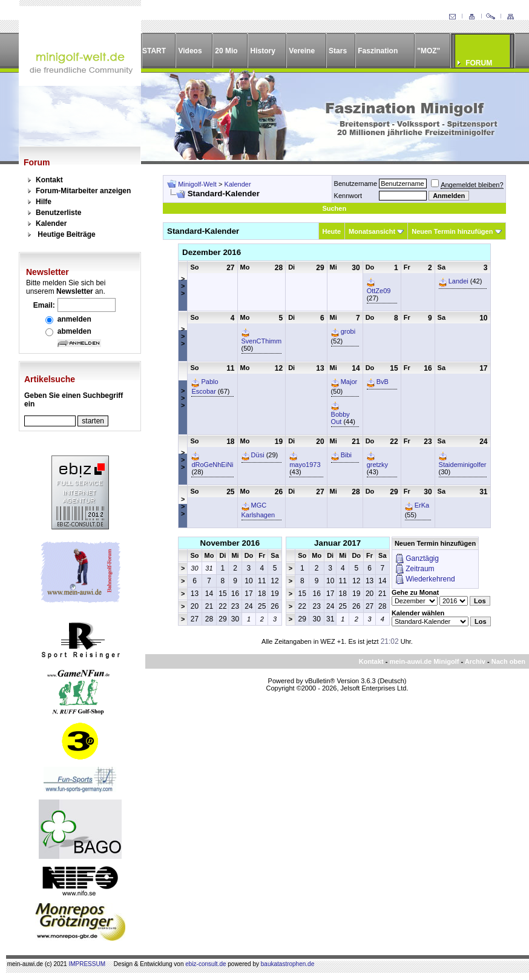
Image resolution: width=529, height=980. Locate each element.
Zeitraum (420, 569)
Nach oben (508, 661)
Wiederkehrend (430, 579)
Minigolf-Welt (197, 184)
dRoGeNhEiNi (212, 465)
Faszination (378, 51)
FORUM (479, 63)
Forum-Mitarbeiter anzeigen (83, 191)
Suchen (334, 208)
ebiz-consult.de (205, 964)
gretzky (377, 465)
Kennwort (348, 196)
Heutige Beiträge (66, 234)
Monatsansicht (372, 231)
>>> (183, 286)
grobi (348, 331)
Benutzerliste (58, 213)
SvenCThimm (262, 341)
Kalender (51, 223)
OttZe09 (379, 291)
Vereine (302, 51)
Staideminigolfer (463, 465)
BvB (383, 382)
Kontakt (49, 180)
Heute (332, 231)
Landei (458, 281)
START (154, 51)
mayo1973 (305, 465)
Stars (338, 51)
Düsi (258, 455)
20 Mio (226, 51)
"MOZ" (429, 51)
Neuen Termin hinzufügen (452, 231)
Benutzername (356, 184)
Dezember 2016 (212, 252)
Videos (190, 51)
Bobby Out (340, 418)
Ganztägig (422, 558)
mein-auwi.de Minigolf (424, 661)
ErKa (422, 505)
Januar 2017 (337, 543)
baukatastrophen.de (287, 964)
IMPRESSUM (87, 964)
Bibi (346, 455)
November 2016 (230, 543)
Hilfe (44, 202)
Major (349, 382)
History (263, 51)
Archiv (475, 661)
